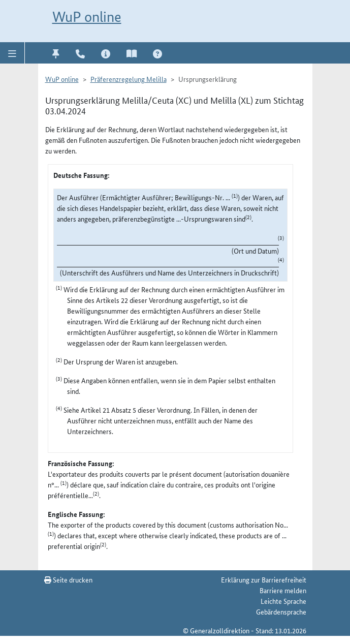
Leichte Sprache (283, 601)
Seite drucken (68, 579)
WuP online (87, 17)
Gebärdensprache (281, 611)
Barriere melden (283, 590)
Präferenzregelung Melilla (129, 79)
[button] (12, 53)
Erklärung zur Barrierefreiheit (264, 579)
